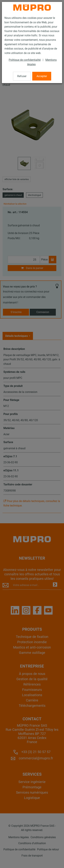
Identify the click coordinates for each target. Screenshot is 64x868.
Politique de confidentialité (25, 60)
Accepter (42, 76)
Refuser (22, 76)
